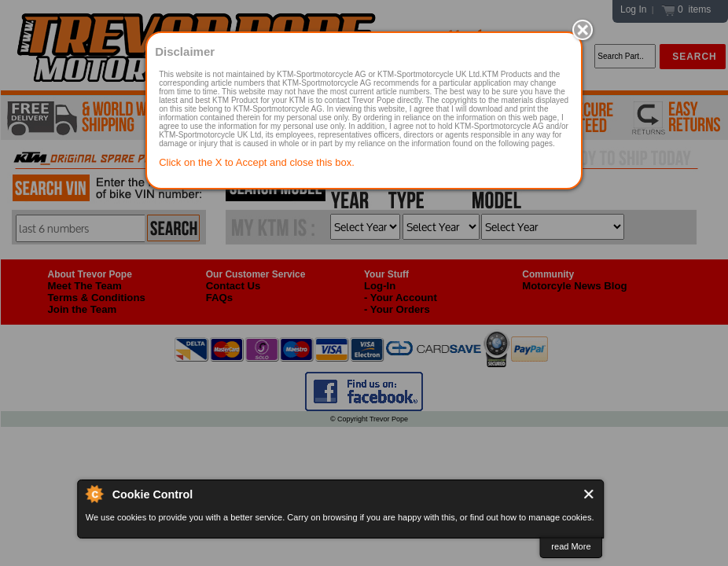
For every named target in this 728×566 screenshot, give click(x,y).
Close (589, 494)
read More (571, 546)
